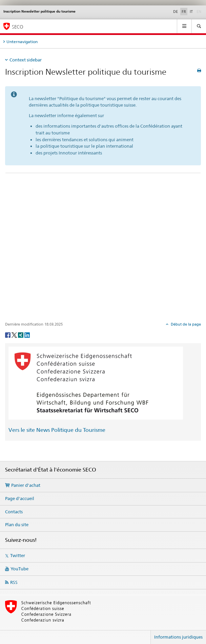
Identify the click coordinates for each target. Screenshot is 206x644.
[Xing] (21, 335)
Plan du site (17, 525)
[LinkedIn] (27, 335)
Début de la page (185, 324)
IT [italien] (191, 12)
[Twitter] (15, 335)
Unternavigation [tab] (22, 42)
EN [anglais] (200, 11)
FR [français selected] (184, 12)
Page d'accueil (20, 498)
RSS (14, 582)
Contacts (14, 512)
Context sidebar (26, 60)
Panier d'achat (26, 485)
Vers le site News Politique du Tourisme (57, 430)
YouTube (19, 569)
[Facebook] (8, 335)
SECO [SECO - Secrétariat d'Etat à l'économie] (18, 27)
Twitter (18, 555)
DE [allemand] (176, 12)
